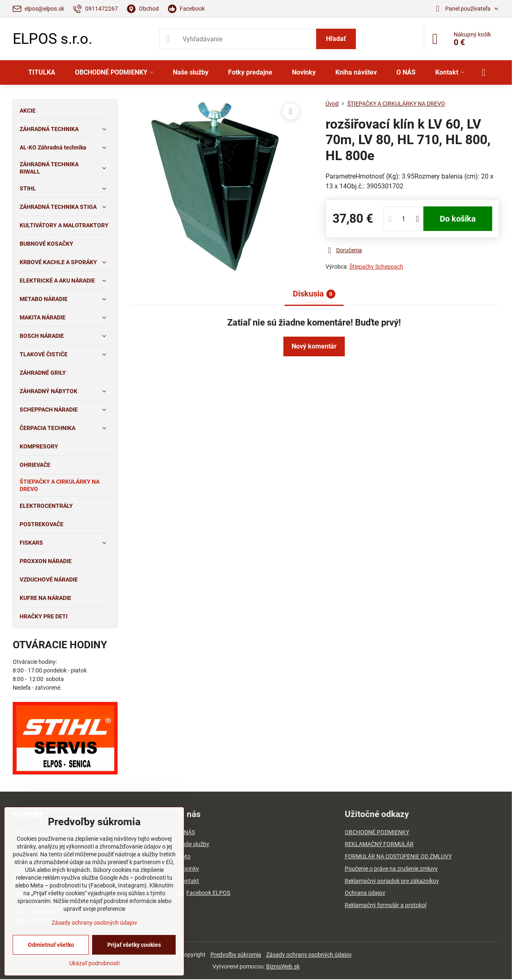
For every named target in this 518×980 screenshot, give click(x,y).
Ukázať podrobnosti (94, 963)
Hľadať (336, 39)
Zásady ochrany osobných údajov (309, 955)
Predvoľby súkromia (236, 955)
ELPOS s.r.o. (52, 39)
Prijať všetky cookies (134, 945)
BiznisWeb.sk (283, 966)
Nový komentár (314, 346)
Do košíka (458, 219)
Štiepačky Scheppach (376, 267)
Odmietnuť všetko (51, 945)
